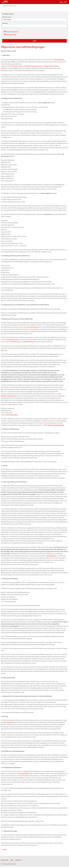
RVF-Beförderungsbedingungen (55, 425)
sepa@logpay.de (51, 556)
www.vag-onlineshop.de (31, 327)
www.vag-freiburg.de (11, 339)
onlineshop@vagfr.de (12, 415)
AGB (15, 6)
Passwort (5, 23)
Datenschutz (5, 860)
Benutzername (7, 17)
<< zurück (4, 849)
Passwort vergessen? (11, 32)
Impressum (18, 860)
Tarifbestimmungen (17, 66)
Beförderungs (16, 342)
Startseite (11, 6)
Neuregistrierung (10, 35)
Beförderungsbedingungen (34, 66)
